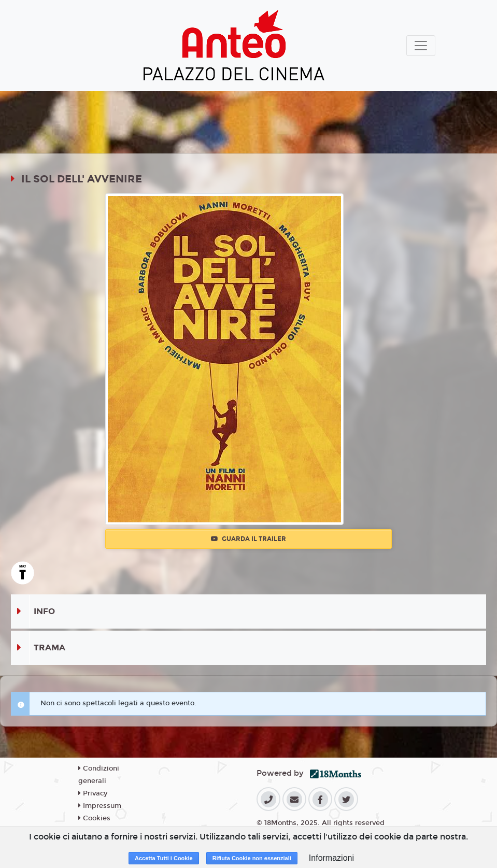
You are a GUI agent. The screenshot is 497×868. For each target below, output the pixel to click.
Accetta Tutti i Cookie (164, 858)
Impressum (100, 806)
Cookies (94, 818)
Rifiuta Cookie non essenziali (252, 858)
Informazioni (331, 858)
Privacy (93, 793)
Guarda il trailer (249, 539)
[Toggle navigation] (421, 46)
